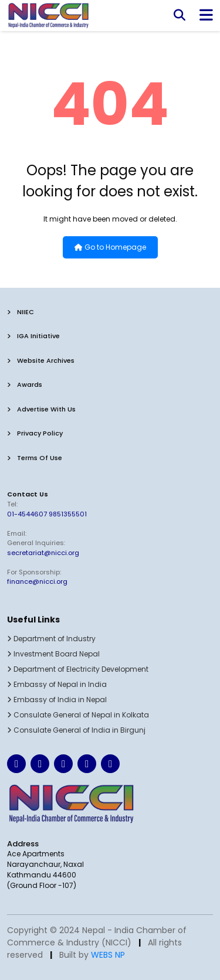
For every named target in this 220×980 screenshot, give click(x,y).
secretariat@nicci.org (43, 553)
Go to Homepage (110, 247)
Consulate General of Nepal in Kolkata (78, 715)
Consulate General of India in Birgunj (76, 730)
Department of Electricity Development (78, 669)
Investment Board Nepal (53, 654)
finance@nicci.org (37, 581)
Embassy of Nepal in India (57, 684)
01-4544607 (27, 514)
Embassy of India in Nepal (57, 700)
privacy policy (35, 433)
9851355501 (68, 514)
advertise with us (41, 409)
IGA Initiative (33, 336)
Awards (25, 384)
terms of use (35, 458)
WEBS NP (108, 955)
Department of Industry (51, 639)
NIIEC (21, 312)
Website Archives (41, 360)
